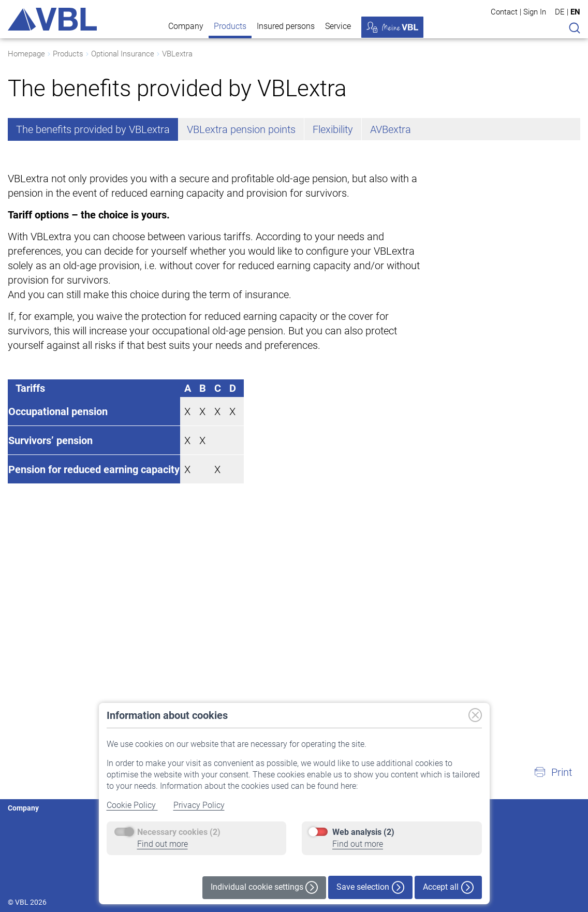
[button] (553, 772)
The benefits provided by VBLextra (93, 129)
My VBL (392, 27)
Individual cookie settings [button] (264, 887)
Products (230, 26)
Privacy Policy (199, 805)
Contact (504, 12)
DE (560, 12)
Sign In (535, 12)
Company (186, 26)
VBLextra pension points (241, 129)
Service (338, 26)
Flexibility (333, 129)
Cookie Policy (132, 805)
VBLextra (177, 54)
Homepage (26, 54)
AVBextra (391, 129)
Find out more (163, 844)
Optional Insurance (123, 54)
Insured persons (286, 26)
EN (575, 12)
